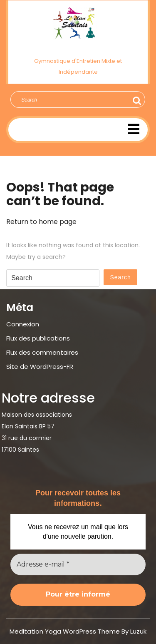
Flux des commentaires (42, 352)
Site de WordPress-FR (40, 367)
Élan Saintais (78, 47)
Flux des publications (38, 338)
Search (136, 101)
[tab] (134, 129)
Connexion (23, 324)
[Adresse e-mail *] (78, 564)
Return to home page (41, 222)
